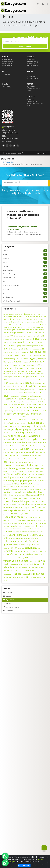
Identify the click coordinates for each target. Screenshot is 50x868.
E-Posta (25, 254)
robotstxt (38, 520)
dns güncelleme (32, 393)
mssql (12, 481)
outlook (15, 492)
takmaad (24, 545)
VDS (28, 74)
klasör (37, 459)
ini (4, 446)
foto (8, 426)
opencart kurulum (36, 490)
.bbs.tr (6, 319)
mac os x (14, 474)
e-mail (26, 407)
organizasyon (8, 492)
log (36, 471)
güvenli (19, 433)
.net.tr (14, 327)
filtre (42, 423)
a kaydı (36, 339)
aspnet (17, 352)
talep (28, 545)
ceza (38, 365)
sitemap (32, 529)
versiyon (32, 561)
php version (7, 504)
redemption (10, 517)
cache (41, 362)
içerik (5, 443)
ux (21, 558)
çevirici (27, 365)
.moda (37, 325)
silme (10, 529)
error (32, 417)
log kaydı (40, 471)
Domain (25, 251)
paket (36, 495)
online (21, 490)
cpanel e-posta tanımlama (12, 377)
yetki (13, 577)
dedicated (14, 386)
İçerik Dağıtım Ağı (13, 443)
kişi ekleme (31, 459)
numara (20, 487)
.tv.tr (36, 333)
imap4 (40, 443)
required (6, 520)
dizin (11, 393)
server (21, 526)
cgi (42, 365)
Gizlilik (45, 153)
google (26, 429)
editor (28, 414)
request (39, 517)
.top (22, 333)
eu (13, 420)
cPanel (6, 373)
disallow (6, 393)
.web (12, 336)
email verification (9, 417)
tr (4, 555)
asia (5, 352)
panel (41, 495)
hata (43, 433)
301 (28, 339)
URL (19, 558)
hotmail (35, 436)
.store (36, 330)
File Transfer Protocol (18, 423)
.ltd (25, 325)
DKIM (16, 392)
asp (8, 352)
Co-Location (31, 76)
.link (20, 325)
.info (41, 322)
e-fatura (20, 408)
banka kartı (17, 355)
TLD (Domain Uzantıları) (25, 285)
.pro (5, 330)
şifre (37, 526)
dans (43, 383)
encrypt (17, 417)
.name (43, 325)
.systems (42, 330)
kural (27, 462)
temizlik (39, 548)
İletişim (29, 105)
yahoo (11, 574)
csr (21, 383)
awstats (27, 352)
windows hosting (19, 571)
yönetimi (26, 577)
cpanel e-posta (22, 374)
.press (42, 327)
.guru (28, 322)
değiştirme (36, 386)
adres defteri (28, 342)
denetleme (12, 390)
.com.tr (41, 319)
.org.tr (26, 327)
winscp (40, 571)
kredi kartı (15, 462)
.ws (45, 336)
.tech (5, 333)
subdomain (10, 541)
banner (25, 355)
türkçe (16, 555)
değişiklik (25, 386)
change (6, 368)
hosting (28, 436)
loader (32, 471)
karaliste (34, 456)
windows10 (31, 571)
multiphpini (29, 481)
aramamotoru (36, 349)
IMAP (36, 443)
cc (10, 365)
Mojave (40, 477)
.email (10, 322)
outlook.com (22, 492)
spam (6, 535)
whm (23, 568)
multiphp (20, 480)
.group (24, 322)
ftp (19, 426)
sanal (9, 523)
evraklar (29, 420)
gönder (20, 430)
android (8, 349)
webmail (26, 564)
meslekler (34, 477)
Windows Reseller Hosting (25, 301)
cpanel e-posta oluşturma (36, 374)
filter (37, 423)
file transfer (7, 423)
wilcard (34, 568)
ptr (11, 514)
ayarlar (33, 352)
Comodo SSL (6, 74)
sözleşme (40, 532)
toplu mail (43, 551)
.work (37, 336)
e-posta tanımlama (17, 411)
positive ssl (7, 511)
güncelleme (40, 429)
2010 (25, 339)
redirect (21, 517)
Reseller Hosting (25, 274)
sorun (30, 532)
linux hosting (11, 468)
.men (29, 325)
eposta (23, 417)
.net (10, 327)
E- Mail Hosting (6, 87)
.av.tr (45, 316)
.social (27, 330)
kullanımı (22, 462)
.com (37, 319)
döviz (43, 402)
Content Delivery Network (34, 371)
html (16, 439)
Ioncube (28, 446)
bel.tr (26, 359)
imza (44, 443)
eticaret (8, 420)
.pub (14, 330)
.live (23, 325)
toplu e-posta (35, 551)
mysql (17, 484)
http (32, 439)
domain (21, 396)
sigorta (42, 526)
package (31, 495)
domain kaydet (10, 399)
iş (25, 452)
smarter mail (17, 532)
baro (34, 355)
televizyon (30, 548)
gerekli (26, 426)
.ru (20, 330)
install (9, 446)
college (32, 368)
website (33, 564)
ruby (43, 520)
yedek (41, 574)
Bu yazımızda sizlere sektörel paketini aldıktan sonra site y (22, 314)
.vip (5, 336)
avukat (22, 352)
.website (29, 336)
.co (34, 319)
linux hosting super (18, 471)
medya (21, 477)
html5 (22, 439)
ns (16, 487)
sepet (8, 526)
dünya (16, 405)
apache (15, 349)
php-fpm (15, 504)
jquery (13, 456)
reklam (34, 517)
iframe (25, 442)
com (36, 368)
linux (41, 465)
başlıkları (15, 359)
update (15, 558)
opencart (26, 490)
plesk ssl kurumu (9, 507)
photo (29, 501)
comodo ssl (7, 371)
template (8, 551)
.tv (33, 332)
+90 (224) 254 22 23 (10, 133)
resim (20, 520)
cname (27, 368)
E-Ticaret (25, 258)
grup (32, 430)
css (24, 383)
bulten (32, 362)
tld (27, 551)
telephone (21, 548)
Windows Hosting (32, 62)
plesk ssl (43, 504)
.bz (21, 319)
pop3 (34, 507)
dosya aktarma (31, 402)
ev (15, 420)
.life (17, 325)
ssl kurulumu (19, 538)
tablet (18, 545)
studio (38, 538)
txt (20, 554)
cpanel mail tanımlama (35, 380)
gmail (14, 429)
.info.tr (6, 325)
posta (14, 510)
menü (27, 477)
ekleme (34, 414)
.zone (8, 339)
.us (39, 333)
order (44, 490)
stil (32, 538)
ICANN (44, 439)
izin (33, 452)
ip (37, 446)
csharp (17, 383)
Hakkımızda (31, 99)
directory (41, 389)
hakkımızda (36, 433)
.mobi (33, 325)
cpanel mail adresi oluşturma (18, 380)
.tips (15, 333)
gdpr (22, 426)
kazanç (15, 459)
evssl (35, 420)
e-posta (33, 407)
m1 (45, 471)
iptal (22, 452)
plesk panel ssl (35, 504)
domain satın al (23, 399)
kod (41, 459)
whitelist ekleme (12, 567)
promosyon (22, 511)
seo (5, 526)
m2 (4, 474)
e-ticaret (8, 414)
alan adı (8, 345)
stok (34, 538)
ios (34, 446)
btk (27, 362)
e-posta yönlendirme (35, 410)
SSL (25, 282)
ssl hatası (12, 538)
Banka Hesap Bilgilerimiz (35, 103)
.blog (18, 319)
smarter (8, 531)
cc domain (14, 365)
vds (27, 558)
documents (13, 396)
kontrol (7, 462)
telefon (13, 548)
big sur (44, 359)
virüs (37, 561)
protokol (40, 510)
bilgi (5, 362)
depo (17, 390)
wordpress (6, 574)
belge (31, 358)
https (38, 439)
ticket (24, 551)
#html (12, 339)
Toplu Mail (25, 289)
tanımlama (36, 544)
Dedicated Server (32, 78)
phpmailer (21, 504)
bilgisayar (10, 362)
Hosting (25, 266)
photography (36, 501)
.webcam (23, 336)
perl (31, 498)
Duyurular (8, 596)
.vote (8, 336)
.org (22, 327)
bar (31, 355)
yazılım (34, 574)
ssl (38, 535)
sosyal (34, 532)
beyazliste (38, 359)
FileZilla (30, 423)
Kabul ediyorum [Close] (24, 865)
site (28, 529)
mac (8, 474)
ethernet (37, 417)
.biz (10, 319)
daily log (34, 383)
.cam (24, 319)
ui (40, 555)
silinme (6, 529)
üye (24, 558)
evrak (23, 420)
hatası (5, 436)
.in (39, 322)
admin (19, 342)
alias (14, 346)
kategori (6, 459)
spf (35, 535)
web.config (20, 564)
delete (6, 390)
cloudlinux (14, 368)
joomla (7, 455)
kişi (26, 459)
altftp (27, 346)
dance (39, 383)
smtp (23, 532)
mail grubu (41, 474)
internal (15, 446)
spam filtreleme (28, 535)
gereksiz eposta (38, 426)
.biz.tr (14, 319)
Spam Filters (15, 535)
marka (14, 477)
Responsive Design (28, 520)
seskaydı (28, 526)
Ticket (29, 91)
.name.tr (6, 327)
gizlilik (8, 430)
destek (29, 390)
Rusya (5, 523)
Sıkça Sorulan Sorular (33, 89)
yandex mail (26, 574)
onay (17, 490)
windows (8, 571)
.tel (8, 333)
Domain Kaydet (7, 60)
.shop (23, 330)
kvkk (23, 465)
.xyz (5, 339)
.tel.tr (11, 333)
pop (28, 507)
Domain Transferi (7, 62)
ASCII (43, 349)
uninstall (6, 558)
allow (23, 346)
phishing (22, 501)
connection (22, 371)
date (5, 386)
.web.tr (18, 336)
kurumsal (18, 465)
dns (25, 393)
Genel (25, 262)
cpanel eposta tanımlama (29, 377)
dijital (34, 390)
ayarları (42, 352)
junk (18, 455)
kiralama (20, 459)
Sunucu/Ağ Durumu (11, 607)
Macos (21, 474)
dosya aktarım (21, 402)
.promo (9, 330)
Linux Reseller (31, 64)
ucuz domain (35, 555)
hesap (17, 436)
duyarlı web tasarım (35, 405)
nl (43, 484)
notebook (12, 487)
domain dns (37, 396)
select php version (40, 523)
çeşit (22, 365)
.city (28, 319)
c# (37, 362)
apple (24, 349)
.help (32, 322)
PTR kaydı (17, 514)
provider (6, 514)
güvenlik (28, 433)
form (5, 426)
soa (26, 532)
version (7, 561)
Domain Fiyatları (7, 64)
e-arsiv (44, 405)
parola (14, 498)
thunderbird (18, 551)
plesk (27, 504)
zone (40, 577)
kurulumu (9, 465)
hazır (11, 436)
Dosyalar (7, 603)
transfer (9, 554)
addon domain (11, 342)
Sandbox (14, 523)
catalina (6, 365)
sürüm (29, 541)
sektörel (31, 523)
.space (32, 330)
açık (5, 342)
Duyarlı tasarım (23, 405)
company (15, 371)
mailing (7, 477)
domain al (28, 396)
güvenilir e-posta (9, 433)
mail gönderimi (33, 474)
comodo (42, 368)
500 (31, 339)
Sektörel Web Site (25, 278)
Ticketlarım (8, 593)
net (35, 484)
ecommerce (19, 414)
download (7, 405)
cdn (19, 365)
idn (20, 443)
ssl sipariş (27, 538)
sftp (33, 526)
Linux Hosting (31, 60)
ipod (18, 452)
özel (28, 492)
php (42, 501)
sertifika (14, 526)
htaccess (8, 439)
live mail (27, 471)
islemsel (28, 452)
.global (19, 322)
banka (11, 355)
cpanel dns (13, 374)
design (23, 389)
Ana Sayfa (8, 162)
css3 (28, 383)
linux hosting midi (35, 469)
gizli (5, 430)
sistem (24, 529)
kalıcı (30, 456)
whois (28, 567)
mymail (11, 484)
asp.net (12, 352)
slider (37, 529)
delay (44, 386)
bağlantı (6, 355)
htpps (28, 439)
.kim (14, 325)
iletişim (32, 443)
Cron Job (12, 383)
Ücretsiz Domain (7, 66)
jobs (44, 452)
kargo (40, 456)
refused (28, 517)
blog (24, 362)
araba (29, 349)
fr (17, 426)
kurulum (32, 462)
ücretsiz (27, 554)
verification (33, 558)
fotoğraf (13, 426)
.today (18, 333)
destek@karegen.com (10, 138)
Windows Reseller (32, 66)
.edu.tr (6, 322)
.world (42, 336)
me (18, 477)
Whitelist (42, 564)
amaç (31, 346)
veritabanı (40, 558)
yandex (18, 574)
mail (26, 474)
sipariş (19, 529)
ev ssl (18, 420)
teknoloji (6, 548)
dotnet (39, 402)
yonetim (18, 577)
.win (34, 336)
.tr (25, 332)
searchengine (22, 523)
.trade (29, 333)
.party (30, 327)
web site (14, 564)
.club (31, 319)
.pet (34, 327)
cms (22, 368)
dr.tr (12, 405)
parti (20, 498)
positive (41, 507)
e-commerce (10, 407)
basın (10, 359)
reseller (14, 520)
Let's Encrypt (32, 465)
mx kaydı (38, 481)
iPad (24, 449)
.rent (17, 330)
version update (20, 561)
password (25, 498)
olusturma (9, 489)
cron (6, 383)
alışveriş (18, 346)
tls (29, 551)
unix (11, 558)
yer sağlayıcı (7, 577)
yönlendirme (34, 577)
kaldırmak (24, 456)
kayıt (11, 459)
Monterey (7, 481)
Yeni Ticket (8, 611)
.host (36, 322)
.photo (37, 327)
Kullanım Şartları (32, 101)
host (22, 436)
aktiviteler (39, 342)
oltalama (32, 487)
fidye (43, 420)
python (22, 514)
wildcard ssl (41, 568)
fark (39, 420)
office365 (26, 487)
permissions (10, 501)
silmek (14, 529)
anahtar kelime (38, 346)
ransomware (32, 514)
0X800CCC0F (19, 339)
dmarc (21, 393)
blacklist (18, 362)
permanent (37, 498)
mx (34, 481)
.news (18, 327)
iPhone (30, 449)
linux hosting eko (24, 469)
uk (41, 555)
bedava (21, 359)
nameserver (27, 484)
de (8, 386)
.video (42, 333)
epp (28, 417)
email (41, 414)
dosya (13, 402)
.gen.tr (15, 322)
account (43, 339)
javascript (39, 452)
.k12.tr (10, 325)
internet (20, 446)
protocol (31, 510)
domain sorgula (35, 399)
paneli (7, 498)
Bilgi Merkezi (31, 87)
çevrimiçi (32, 365)
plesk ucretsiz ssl (20, 507)
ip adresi (41, 446)
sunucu (20, 541)
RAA (27, 514)
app (19, 349)
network (39, 484)
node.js (6, 487)
